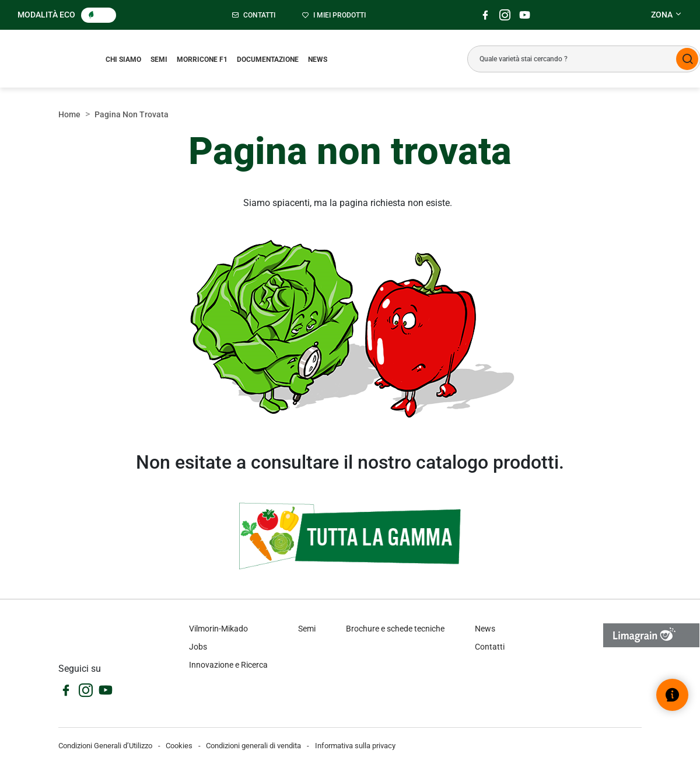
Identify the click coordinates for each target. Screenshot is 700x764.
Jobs (198, 647)
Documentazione (268, 60)
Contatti (490, 647)
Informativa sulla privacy (355, 746)
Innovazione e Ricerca (228, 665)
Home (69, 114)
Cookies (179, 746)
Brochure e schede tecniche (395, 629)
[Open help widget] (672, 695)
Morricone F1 (202, 60)
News (318, 60)
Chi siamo (123, 60)
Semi (159, 60)
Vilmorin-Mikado (218, 629)
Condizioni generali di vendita (253, 746)
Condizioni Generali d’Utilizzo (105, 746)
